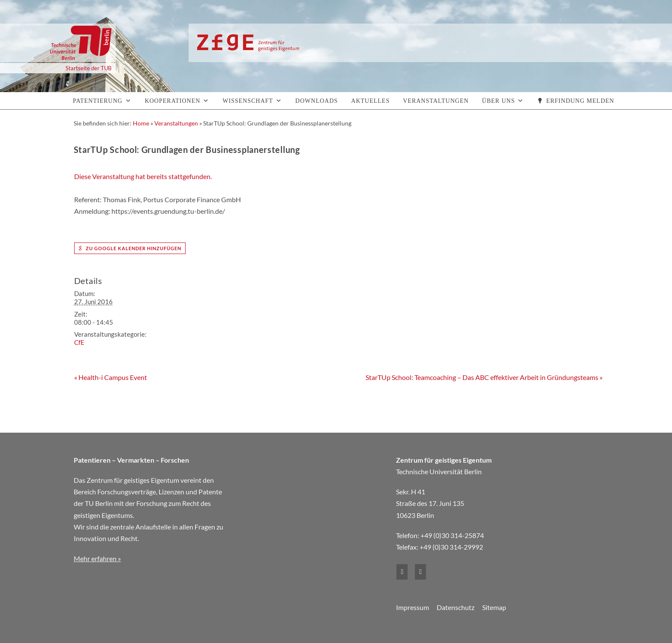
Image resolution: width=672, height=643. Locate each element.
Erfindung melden (580, 101)
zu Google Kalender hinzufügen (130, 248)
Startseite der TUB (88, 68)
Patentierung (98, 101)
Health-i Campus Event (111, 377)
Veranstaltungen (436, 101)
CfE (79, 342)
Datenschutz (456, 607)
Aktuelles (370, 101)
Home (141, 123)
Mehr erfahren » (97, 558)
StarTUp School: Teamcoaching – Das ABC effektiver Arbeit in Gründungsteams (484, 377)
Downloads (316, 101)
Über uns (499, 101)
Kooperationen (173, 101)
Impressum (412, 607)
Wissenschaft (248, 101)
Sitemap (494, 607)
